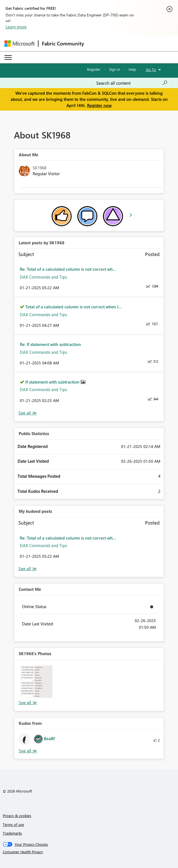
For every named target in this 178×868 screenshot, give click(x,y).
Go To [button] (151, 70)
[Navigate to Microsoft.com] (20, 44)
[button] (36, 682)
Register (94, 69)
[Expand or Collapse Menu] (8, 57)
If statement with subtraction (53, 382)
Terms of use (13, 824)
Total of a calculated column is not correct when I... (74, 307)
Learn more (16, 27)
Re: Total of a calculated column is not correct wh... (68, 269)
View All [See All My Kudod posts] (28, 569)
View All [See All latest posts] (28, 413)
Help (132, 69)
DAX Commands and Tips (43, 277)
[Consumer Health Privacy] (89, 852)
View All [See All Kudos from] (28, 751)
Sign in (115, 69)
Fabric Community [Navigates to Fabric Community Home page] (63, 43)
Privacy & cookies (17, 815)
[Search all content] (132, 83)
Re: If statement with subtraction (50, 344)
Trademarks (12, 833)
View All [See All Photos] (28, 703)
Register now (99, 105)
